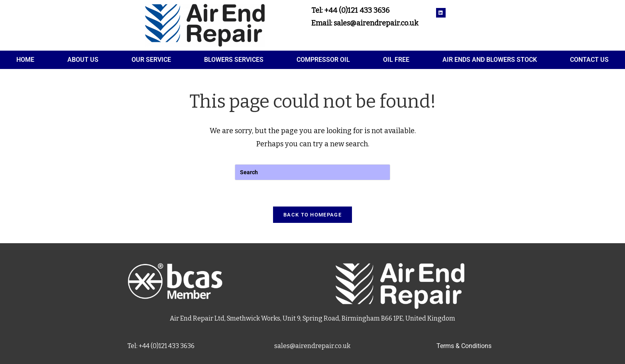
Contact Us (589, 60)
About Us (83, 60)
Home (25, 60)
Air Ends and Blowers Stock (490, 60)
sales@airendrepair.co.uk (312, 346)
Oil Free (396, 60)
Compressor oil (323, 60)
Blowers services (234, 60)
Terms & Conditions (464, 346)
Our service (151, 60)
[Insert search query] (312, 172)
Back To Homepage (312, 215)
